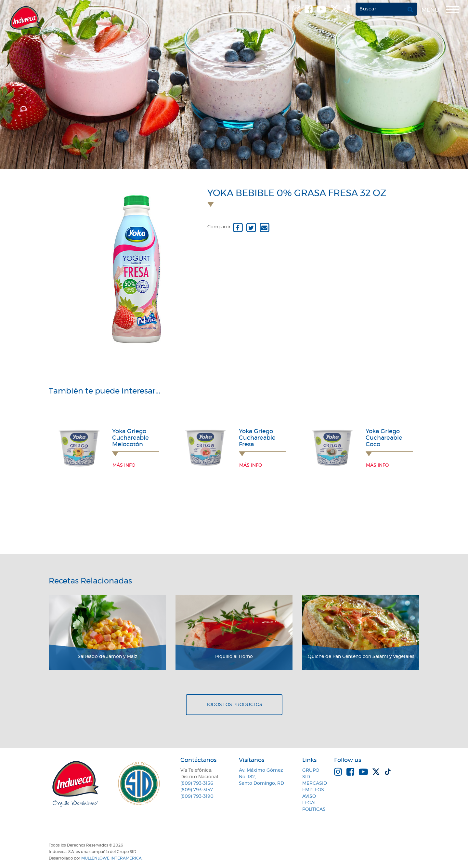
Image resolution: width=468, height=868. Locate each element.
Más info (124, 465)
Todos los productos (234, 705)
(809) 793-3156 (197, 783)
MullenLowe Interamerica (111, 858)
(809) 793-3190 (197, 796)
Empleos (313, 790)
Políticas (314, 809)
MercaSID (315, 783)
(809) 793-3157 (197, 790)
